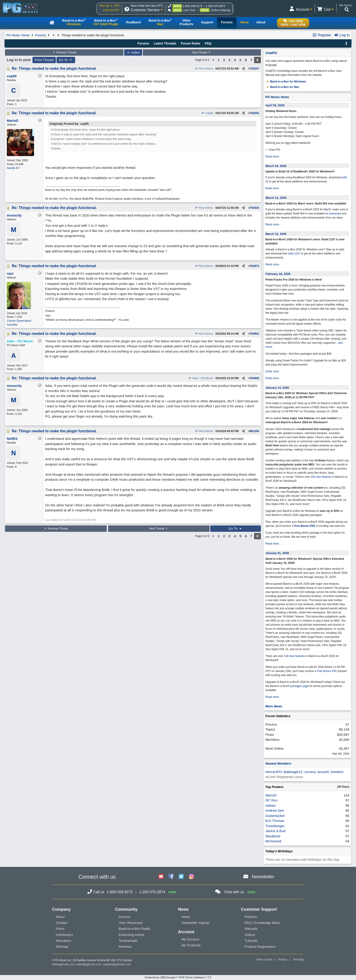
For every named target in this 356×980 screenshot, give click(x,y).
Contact (62, 923)
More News (274, 706)
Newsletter (263, 877)
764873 (255, 266)
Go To (66, 60)
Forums (41, 35)
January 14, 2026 (277, 388)
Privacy (283, 960)
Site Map (298, 960)
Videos (250, 935)
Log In (342, 35)
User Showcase (131, 923)
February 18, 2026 (278, 274)
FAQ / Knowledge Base (262, 923)
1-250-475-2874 (215, 6)
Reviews (125, 946)
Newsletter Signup (195, 923)
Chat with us (234, 892)
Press (60, 929)
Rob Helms (204, 69)
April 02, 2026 (275, 105)
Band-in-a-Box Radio (135, 929)
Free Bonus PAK (305, 526)
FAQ (208, 43)
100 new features (321, 477)
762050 (255, 113)
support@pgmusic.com (117, 964)
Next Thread (202, 52)
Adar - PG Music (201, 378)
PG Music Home (18, 35)
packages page (299, 686)
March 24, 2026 (276, 166)
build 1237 (294, 254)
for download (333, 214)
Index (133, 52)
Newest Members (278, 764)
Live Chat (189, 10)
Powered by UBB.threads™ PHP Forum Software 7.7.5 (178, 978)
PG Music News (277, 97)
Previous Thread (64, 52)
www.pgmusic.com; (64, 964)
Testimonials (128, 941)
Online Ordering (221, 10)
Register (322, 35)
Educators (64, 941)
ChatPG (271, 53)
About (60, 917)
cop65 (207, 113)
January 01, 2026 (277, 553)
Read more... (273, 157)
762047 (255, 69)
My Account (190, 939)
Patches (251, 917)
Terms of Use (264, 960)
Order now (272, 371)
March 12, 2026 (276, 198)
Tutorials (251, 941)
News (186, 917)
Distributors (64, 935)
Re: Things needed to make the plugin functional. (54, 68)
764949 (255, 378)
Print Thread (44, 60)
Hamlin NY (13, 168)
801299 (255, 431)
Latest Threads (165, 43)
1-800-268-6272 (192, 6)
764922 (255, 334)
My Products (191, 945)
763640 (255, 208)
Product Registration (260, 946)
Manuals (251, 929)
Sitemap (62, 946)
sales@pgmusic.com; (90, 964)
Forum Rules (190, 43)
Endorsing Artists (132, 935)
